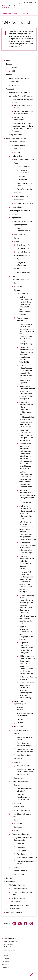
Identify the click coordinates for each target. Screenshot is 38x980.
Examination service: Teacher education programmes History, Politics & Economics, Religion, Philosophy (23, 127)
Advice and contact (18, 898)
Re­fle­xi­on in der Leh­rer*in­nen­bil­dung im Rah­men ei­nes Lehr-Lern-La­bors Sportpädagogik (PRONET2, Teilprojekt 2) (27, 355)
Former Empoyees (21, 871)
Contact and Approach (14, 913)
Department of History (17, 142)
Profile (9, 61)
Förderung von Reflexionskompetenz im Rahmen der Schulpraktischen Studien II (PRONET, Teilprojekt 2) (27, 393)
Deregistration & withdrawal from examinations (24, 113)
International (11, 882)
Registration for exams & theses (23, 107)
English (31, 2)
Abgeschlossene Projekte (23, 319)
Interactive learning (21, 196)
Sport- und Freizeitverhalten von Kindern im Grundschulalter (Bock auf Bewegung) (27, 562)
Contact (17, 152)
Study (14, 276)
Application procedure (19, 889)
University (4, 14)
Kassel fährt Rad (23, 766)
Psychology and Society (20, 730)
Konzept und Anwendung (21, 709)
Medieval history (17, 156)
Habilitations (21, 176)
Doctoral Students (23, 167)
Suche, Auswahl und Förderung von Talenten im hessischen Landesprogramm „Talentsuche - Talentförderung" (27, 690)
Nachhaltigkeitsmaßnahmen (26, 858)
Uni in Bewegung (23, 248)
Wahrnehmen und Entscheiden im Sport (24, 744)
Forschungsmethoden (22, 810)
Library (6, 953)
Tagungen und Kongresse (21, 834)
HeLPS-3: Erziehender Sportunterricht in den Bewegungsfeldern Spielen (26, 633)
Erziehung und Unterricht (20, 280)
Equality (9, 878)
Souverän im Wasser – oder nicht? (25, 790)
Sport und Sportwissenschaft (19, 211)
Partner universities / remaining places (23, 893)
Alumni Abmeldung (24, 272)
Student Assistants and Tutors (25, 184)
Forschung (21, 719)
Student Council (15, 82)
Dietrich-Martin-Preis (24, 245)
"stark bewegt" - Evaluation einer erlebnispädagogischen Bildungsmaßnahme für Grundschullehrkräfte (27, 496)
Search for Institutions (11, 941)
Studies (9, 75)
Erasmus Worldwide (16, 902)
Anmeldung (21, 847)
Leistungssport (20, 234)
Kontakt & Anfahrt (18, 874)
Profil (16, 283)
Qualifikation (13, 68)
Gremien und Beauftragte (23, 221)
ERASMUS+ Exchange (17, 885)
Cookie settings (9, 947)
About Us (17, 149)
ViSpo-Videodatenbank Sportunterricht (25, 715)
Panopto (7, 959)
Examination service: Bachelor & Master (22, 101)
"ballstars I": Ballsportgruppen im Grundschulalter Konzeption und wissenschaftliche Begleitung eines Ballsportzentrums (27, 479)
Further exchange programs (19, 905)
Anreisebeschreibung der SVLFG (26, 862)
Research (10, 64)
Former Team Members (25, 189)
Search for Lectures (10, 950)
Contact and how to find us (24, 203)
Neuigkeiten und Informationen (23, 264)
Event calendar (14, 909)
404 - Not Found (31, 14)
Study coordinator (15, 135)
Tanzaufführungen (24, 252)
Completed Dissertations (24, 171)
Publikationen (19, 727)
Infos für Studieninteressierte (19, 78)
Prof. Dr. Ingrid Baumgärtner (24, 160)
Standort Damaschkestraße (23, 230)
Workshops (21, 854)
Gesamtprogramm (23, 851)
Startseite (15, 214)
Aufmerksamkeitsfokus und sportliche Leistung (25, 750)
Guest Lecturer (22, 180)
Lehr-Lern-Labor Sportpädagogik (20, 703)
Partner (17, 238)
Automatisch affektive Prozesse (25, 738)
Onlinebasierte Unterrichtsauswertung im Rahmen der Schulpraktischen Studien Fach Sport (27, 548)
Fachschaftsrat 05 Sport (23, 256)
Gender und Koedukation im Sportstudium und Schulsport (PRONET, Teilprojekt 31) (27, 435)
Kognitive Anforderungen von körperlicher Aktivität (24, 797)
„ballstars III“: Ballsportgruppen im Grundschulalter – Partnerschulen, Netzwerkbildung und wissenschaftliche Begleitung (27, 306)
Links (16, 830)
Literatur (20, 723)
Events (17, 241)
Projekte (17, 290)
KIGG (13, 71)
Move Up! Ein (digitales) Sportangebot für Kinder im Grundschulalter (25, 772)
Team (16, 163)
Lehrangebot (19, 827)
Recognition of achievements (19, 119)
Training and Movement (20, 782)
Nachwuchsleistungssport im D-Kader (27, 678)
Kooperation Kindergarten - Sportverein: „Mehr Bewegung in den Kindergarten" (26, 648)
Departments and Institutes (16, 138)
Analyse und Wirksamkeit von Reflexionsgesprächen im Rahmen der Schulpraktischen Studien (27, 512)
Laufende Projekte (23, 294)
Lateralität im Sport (24, 755)
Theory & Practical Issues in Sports (21, 815)
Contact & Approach (10, 938)
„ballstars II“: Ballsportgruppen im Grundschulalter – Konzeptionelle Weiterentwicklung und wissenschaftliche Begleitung (27, 374)
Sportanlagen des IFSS (22, 225)
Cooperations (19, 200)
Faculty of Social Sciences (17, 14)
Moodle (6, 956)
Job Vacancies (8, 944)
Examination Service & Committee (21, 96)
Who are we (16, 85)
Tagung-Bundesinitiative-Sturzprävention (23, 839)
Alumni (17, 269)
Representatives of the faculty (20, 92)
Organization (11, 89)
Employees (18, 287)
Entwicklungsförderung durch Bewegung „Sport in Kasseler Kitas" (27, 620)
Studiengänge (17, 207)
